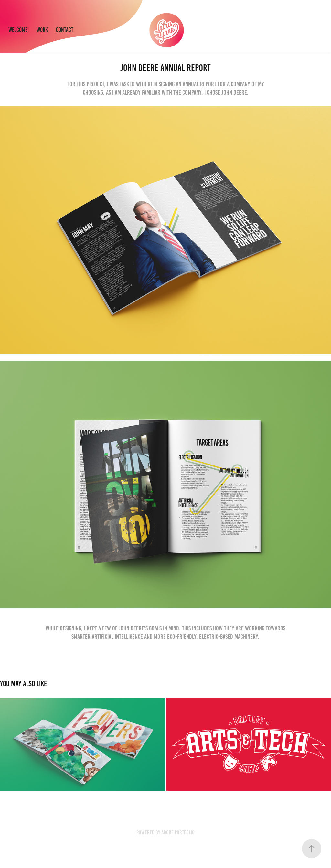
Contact (65, 30)
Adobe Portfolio (178, 832)
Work (42, 30)
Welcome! (19, 30)
